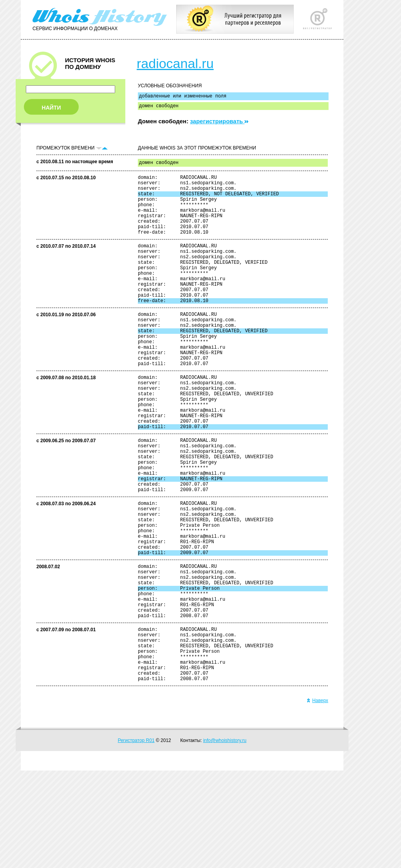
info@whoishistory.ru (225, 838)
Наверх (317, 798)
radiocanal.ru (175, 63)
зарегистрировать (219, 123)
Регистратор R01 (136, 838)
